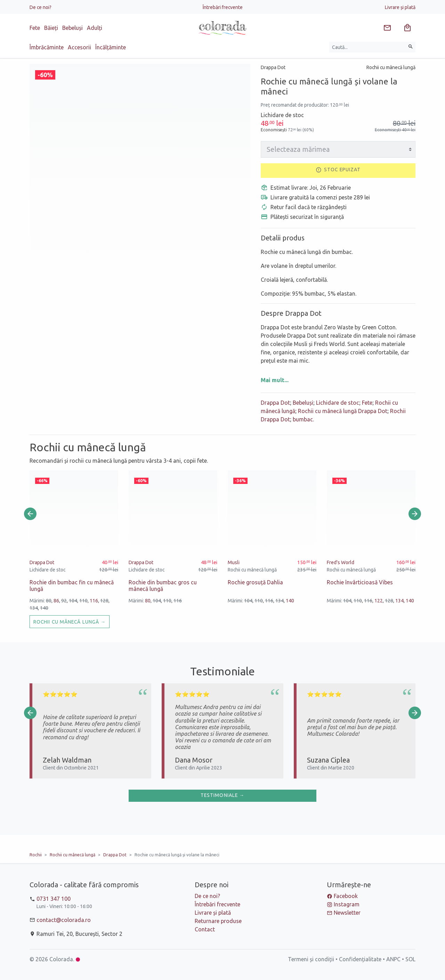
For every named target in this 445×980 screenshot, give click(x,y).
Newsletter (347, 913)
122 (379, 601)
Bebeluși (72, 28)
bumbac (303, 419)
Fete (35, 28)
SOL (410, 959)
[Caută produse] (368, 47)
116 (94, 601)
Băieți (51, 28)
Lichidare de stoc (338, 403)
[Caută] (410, 47)
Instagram (347, 904)
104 (73, 601)
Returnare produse (218, 921)
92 (64, 601)
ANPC (393, 959)
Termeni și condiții (311, 959)
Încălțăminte (111, 47)
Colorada (61, 959)
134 (34, 608)
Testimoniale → (222, 795)
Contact (205, 929)
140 (44, 608)
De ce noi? (41, 7)
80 (49, 601)
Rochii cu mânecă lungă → (70, 621)
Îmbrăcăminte (47, 47)
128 (104, 601)
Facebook (346, 896)
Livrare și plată (400, 7)
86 (56, 601)
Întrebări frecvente (223, 7)
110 (83, 601)
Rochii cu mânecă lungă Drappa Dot (343, 411)
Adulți (95, 28)
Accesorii (79, 47)
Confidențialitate (360, 959)
